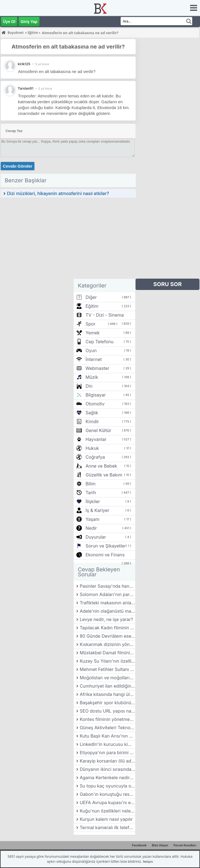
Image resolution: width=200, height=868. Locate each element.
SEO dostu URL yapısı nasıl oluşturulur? (107, 711)
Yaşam (92, 519)
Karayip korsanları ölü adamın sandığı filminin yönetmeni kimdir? (107, 761)
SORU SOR (167, 284)
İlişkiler (93, 501)
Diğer (91, 297)
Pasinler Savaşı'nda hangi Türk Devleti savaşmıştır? (107, 586)
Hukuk (92, 448)
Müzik (92, 377)
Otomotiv (95, 404)
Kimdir (92, 422)
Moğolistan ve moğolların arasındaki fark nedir (107, 678)
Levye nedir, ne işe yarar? (106, 619)
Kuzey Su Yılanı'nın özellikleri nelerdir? (107, 661)
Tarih (91, 493)
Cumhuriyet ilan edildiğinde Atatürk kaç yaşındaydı (107, 686)
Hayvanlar (96, 439)
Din (89, 386)
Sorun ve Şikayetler (106, 546)
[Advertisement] (68, 240)
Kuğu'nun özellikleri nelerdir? (107, 811)
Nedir (91, 528)
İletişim (148, 862)
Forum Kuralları (185, 845)
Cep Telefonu (99, 342)
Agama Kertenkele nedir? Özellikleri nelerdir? (107, 778)
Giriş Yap (29, 22)
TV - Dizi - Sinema (105, 315)
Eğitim (92, 306)
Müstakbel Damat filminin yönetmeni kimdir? (107, 653)
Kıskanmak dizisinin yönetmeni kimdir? (107, 644)
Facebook (139, 845)
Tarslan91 (25, 88)
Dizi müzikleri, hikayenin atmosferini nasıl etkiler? (58, 193)
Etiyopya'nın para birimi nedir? (107, 753)
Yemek (93, 333)
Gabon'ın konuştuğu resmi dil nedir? (107, 794)
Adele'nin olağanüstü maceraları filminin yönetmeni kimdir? (107, 611)
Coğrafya (95, 457)
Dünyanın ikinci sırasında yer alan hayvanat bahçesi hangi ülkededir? (107, 769)
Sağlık (92, 413)
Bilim (90, 484)
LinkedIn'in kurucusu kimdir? (107, 744)
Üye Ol (9, 22)
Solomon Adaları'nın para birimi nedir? (107, 594)
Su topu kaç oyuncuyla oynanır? (107, 786)
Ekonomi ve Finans (105, 555)
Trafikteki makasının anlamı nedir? (107, 603)
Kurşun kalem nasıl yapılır (106, 819)
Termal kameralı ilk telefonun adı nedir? (107, 827)
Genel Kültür (98, 430)
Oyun (91, 350)
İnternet (93, 359)
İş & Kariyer (97, 510)
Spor (90, 324)
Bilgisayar (96, 395)
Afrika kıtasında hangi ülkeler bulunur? (107, 694)
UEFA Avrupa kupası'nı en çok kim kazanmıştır (107, 803)
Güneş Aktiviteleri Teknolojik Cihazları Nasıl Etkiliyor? (107, 728)
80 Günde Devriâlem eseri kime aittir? (107, 636)
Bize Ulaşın (160, 845)
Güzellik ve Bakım (104, 475)
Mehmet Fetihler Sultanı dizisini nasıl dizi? (107, 669)
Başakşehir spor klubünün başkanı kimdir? (107, 703)
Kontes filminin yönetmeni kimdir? (107, 719)
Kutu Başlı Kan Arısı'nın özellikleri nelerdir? (107, 736)
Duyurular (96, 537)
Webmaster (97, 368)
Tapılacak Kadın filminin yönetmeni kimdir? (107, 628)
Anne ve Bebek (101, 466)
